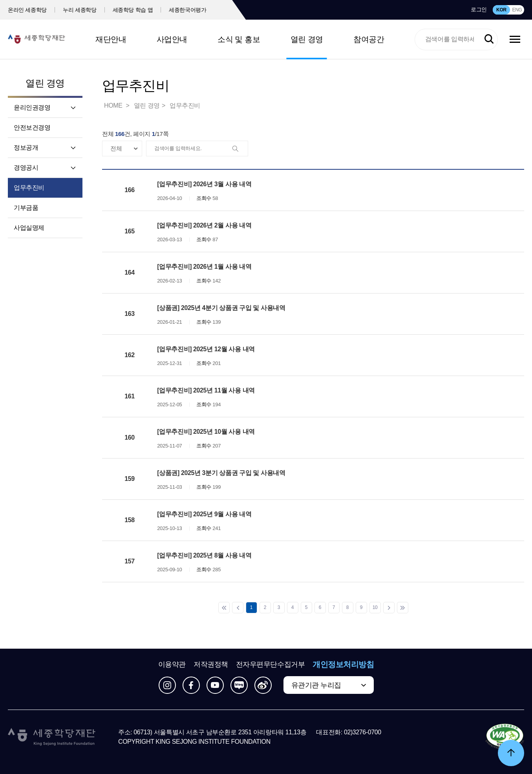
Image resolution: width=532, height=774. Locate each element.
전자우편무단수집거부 (271, 664)
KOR (501, 10)
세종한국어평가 (188, 10)
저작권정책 (211, 664)
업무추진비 (29, 188)
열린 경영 (307, 39)
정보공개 (26, 148)
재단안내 (111, 39)
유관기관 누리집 (316, 685)
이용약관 (172, 664)
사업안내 (172, 39)
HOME (114, 105)
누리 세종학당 (80, 10)
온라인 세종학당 (27, 10)
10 (375, 607)
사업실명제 (29, 228)
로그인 (479, 9)
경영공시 (26, 168)
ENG (517, 10)
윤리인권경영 (32, 107)
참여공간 (369, 39)
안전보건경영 (32, 127)
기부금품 (26, 208)
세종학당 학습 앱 (133, 10)
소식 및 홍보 (239, 39)
